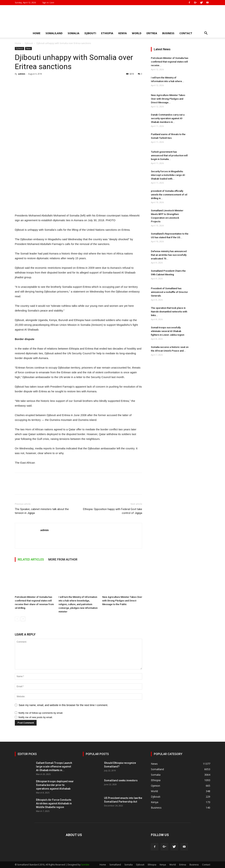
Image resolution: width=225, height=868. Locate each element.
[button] (206, 34)
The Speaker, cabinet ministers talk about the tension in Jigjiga (42, 511)
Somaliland (54, 33)
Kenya (123, 33)
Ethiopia (107, 33)
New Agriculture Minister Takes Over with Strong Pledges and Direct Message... (168, 99)
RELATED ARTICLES (31, 560)
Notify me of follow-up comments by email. (41, 713)
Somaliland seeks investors (121, 780)
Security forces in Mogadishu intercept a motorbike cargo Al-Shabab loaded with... (168, 175)
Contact (186, 33)
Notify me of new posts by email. (36, 717)
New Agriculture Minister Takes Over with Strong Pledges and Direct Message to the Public (122, 601)
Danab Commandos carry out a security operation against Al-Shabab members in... (168, 118)
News (28, 48)
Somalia (74, 33)
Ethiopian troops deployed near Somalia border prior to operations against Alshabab (55, 785)
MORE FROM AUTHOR (63, 560)
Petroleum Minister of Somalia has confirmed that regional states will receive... (170, 62)
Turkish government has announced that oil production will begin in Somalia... (169, 155)
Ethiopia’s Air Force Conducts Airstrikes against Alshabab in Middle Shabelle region (54, 803)
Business (168, 33)
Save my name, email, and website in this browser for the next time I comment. (63, 705)
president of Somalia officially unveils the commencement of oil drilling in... (169, 195)
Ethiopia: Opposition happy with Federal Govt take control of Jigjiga (113, 511)
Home (37, 33)
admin (22, 74)
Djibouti (90, 33)
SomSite (85, 865)
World (137, 33)
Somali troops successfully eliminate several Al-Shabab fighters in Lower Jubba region (168, 331)
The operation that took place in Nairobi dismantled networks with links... (169, 312)
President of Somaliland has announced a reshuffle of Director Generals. (169, 292)
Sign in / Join (48, 2)
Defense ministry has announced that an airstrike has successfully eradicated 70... (169, 255)
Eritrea (152, 33)
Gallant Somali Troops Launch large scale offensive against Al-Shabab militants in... (54, 767)
